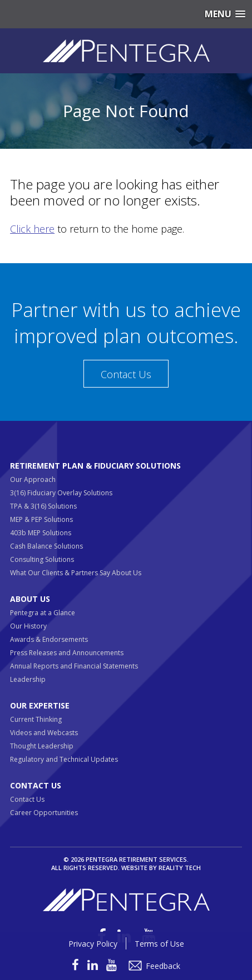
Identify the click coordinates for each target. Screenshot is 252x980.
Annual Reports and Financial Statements (74, 666)
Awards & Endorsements (49, 639)
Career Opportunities (44, 813)
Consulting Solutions (42, 559)
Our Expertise (40, 705)
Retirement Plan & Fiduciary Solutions (95, 466)
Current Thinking (36, 719)
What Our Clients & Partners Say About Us (76, 573)
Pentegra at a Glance (43, 613)
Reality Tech (180, 868)
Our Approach (33, 479)
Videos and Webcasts (44, 733)
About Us (30, 599)
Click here (32, 229)
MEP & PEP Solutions (41, 519)
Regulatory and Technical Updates (64, 759)
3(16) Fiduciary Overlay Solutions (61, 493)
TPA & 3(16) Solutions (43, 506)
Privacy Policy (93, 944)
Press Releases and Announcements (67, 653)
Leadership (28, 679)
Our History (28, 626)
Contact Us (126, 374)
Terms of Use (159, 944)
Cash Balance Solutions (46, 546)
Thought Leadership (42, 746)
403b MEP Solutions (41, 533)
